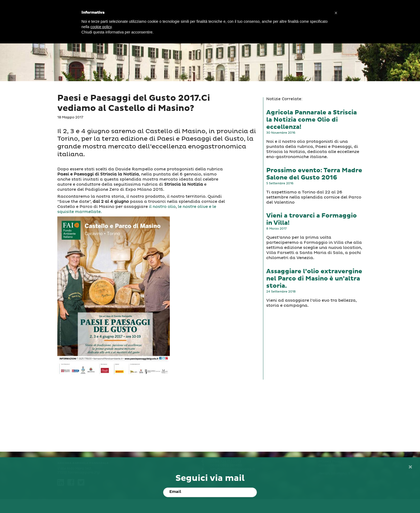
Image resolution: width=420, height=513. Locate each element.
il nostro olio (162, 207)
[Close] (410, 467)
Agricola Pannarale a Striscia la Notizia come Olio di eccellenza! (312, 120)
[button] (336, 13)
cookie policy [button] (101, 27)
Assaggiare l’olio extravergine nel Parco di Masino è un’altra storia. (314, 279)
